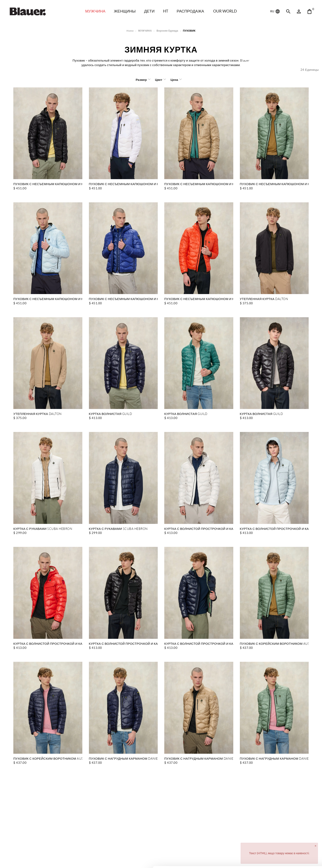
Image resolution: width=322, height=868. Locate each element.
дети (150, 11)
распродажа (192, 11)
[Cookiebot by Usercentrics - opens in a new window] (27, 860)
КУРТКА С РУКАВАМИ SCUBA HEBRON (43, 529)
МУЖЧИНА (94, 11)
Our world (227, 11)
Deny (288, 853)
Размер (141, 80)
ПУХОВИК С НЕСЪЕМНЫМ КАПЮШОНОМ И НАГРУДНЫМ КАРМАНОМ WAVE (48, 184)
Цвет (158, 80)
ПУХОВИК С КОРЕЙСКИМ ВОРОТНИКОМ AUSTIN (274, 644)
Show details (63, 860)
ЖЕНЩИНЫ (125, 11)
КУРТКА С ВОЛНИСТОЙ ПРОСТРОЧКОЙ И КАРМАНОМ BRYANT (199, 529)
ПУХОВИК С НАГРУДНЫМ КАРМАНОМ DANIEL (123, 759)
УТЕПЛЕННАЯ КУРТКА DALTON (264, 299)
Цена (174, 80)
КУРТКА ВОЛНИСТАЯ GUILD (111, 414)
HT (167, 11)
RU (275, 11)
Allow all (288, 840)
